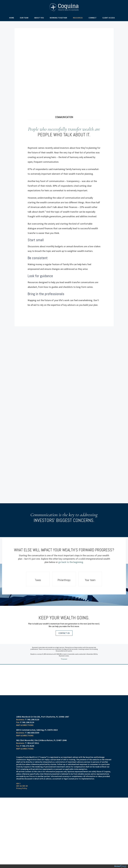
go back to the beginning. (71, 556)
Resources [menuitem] (77, 18)
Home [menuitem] (13, 18)
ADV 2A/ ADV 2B (22, 779)
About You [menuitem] (40, 18)
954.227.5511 (33, 736)
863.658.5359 (33, 726)
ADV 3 (18, 777)
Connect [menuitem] (92, 18)
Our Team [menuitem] (25, 18)
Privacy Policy (22, 782)
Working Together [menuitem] (58, 18)
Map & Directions (25, 718)
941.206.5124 (28, 715)
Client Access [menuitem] (107, 18)
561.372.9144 (28, 739)
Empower (64, 653)
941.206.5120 (33, 713)
